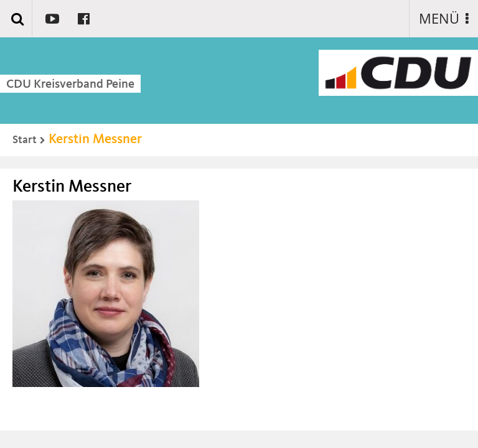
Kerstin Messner (95, 139)
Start (25, 140)
